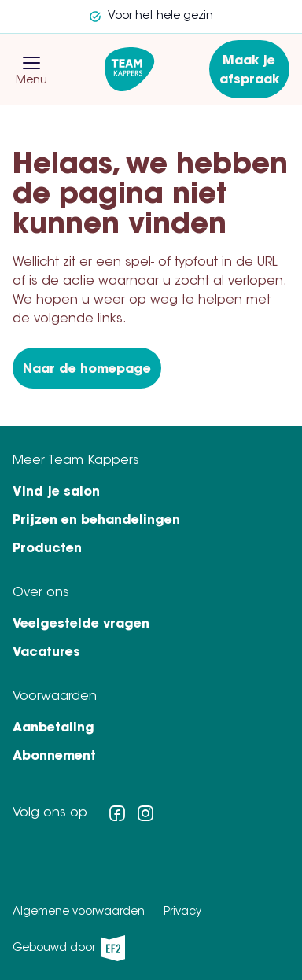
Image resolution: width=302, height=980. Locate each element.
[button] (31, 63)
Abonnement (54, 757)
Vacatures (46, 653)
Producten (47, 549)
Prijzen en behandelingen (96, 521)
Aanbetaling (53, 728)
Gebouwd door (69, 948)
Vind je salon (56, 492)
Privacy (182, 912)
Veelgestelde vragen (81, 624)
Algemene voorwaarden (79, 912)
